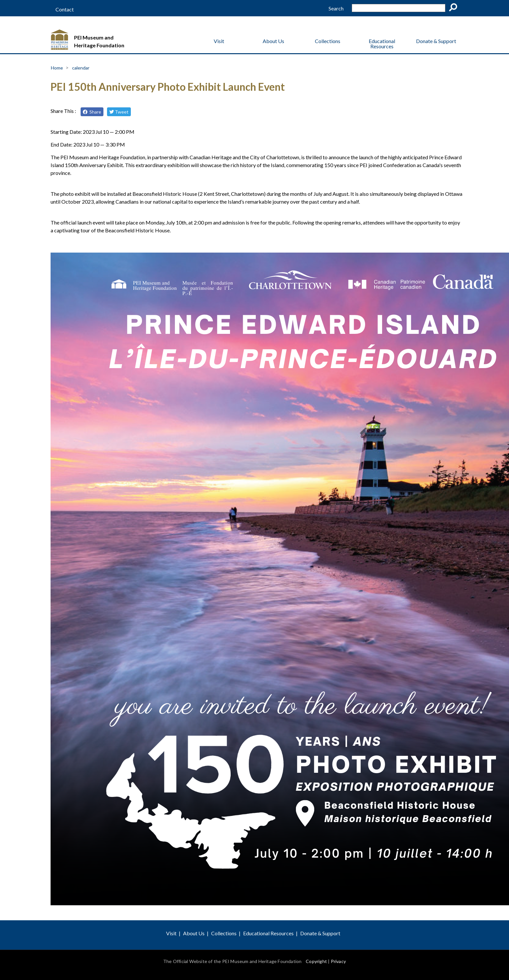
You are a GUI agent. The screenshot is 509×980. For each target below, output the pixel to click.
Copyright (316, 961)
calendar (81, 68)
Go (455, 8)
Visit (219, 41)
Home (57, 68)
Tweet (119, 112)
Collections (328, 41)
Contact (65, 9)
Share (92, 112)
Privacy (338, 961)
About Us (273, 41)
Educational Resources (382, 44)
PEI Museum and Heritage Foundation (99, 41)
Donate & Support (436, 41)
